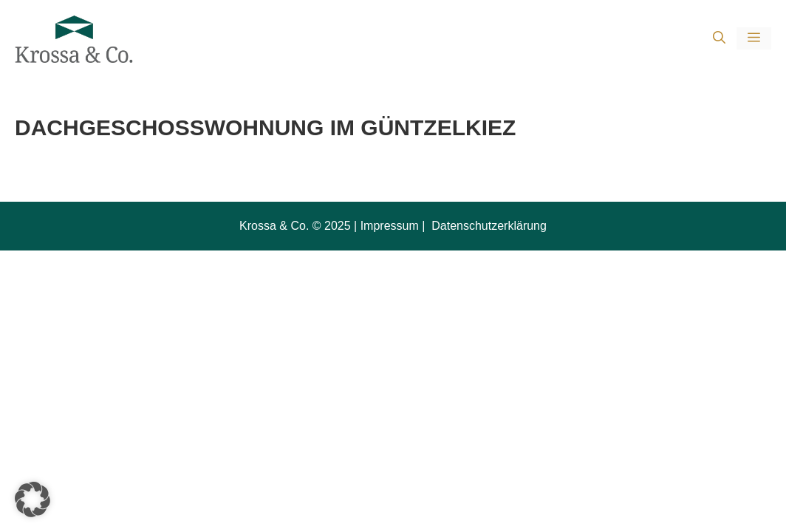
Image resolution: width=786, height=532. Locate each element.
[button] (719, 39)
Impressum (390, 226)
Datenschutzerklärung (488, 226)
